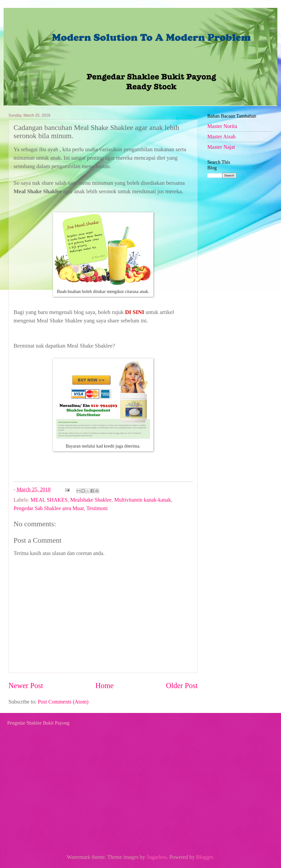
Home (105, 686)
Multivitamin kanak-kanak (143, 500)
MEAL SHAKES (49, 500)
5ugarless (156, 857)
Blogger (204, 857)
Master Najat (221, 147)
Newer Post (26, 686)
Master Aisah (221, 137)
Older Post (182, 686)
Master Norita (222, 126)
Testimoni (97, 508)
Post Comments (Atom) (63, 702)
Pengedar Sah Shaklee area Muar (49, 508)
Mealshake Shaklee (91, 500)
